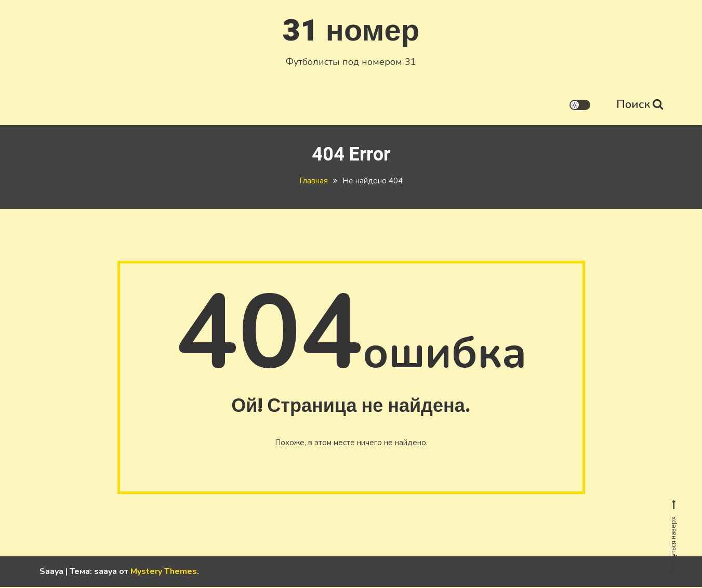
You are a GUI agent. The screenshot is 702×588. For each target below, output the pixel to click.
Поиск (640, 104)
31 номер (351, 30)
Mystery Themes (164, 572)
